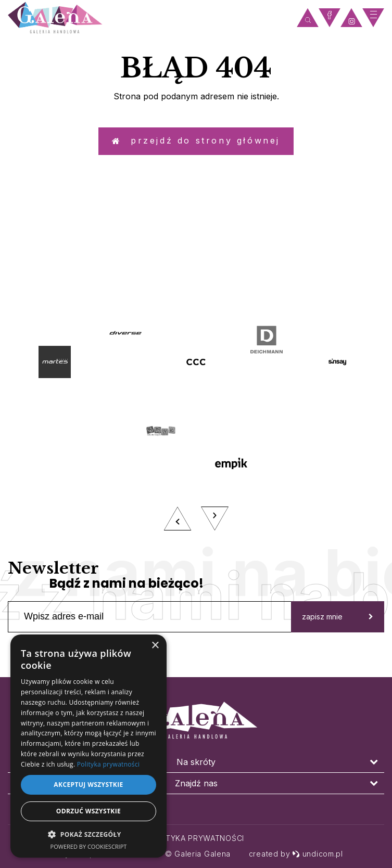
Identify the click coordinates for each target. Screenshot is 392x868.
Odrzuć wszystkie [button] (88, 811)
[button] (88, 834)
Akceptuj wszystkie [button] (88, 785)
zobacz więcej (196, 288)
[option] (196, 444)
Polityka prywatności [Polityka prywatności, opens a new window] (108, 764)
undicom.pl (318, 854)
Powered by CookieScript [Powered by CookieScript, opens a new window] (89, 846)
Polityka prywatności (196, 838)
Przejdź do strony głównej (196, 145)
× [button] (155, 646)
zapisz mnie (338, 635)
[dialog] (88, 746)
